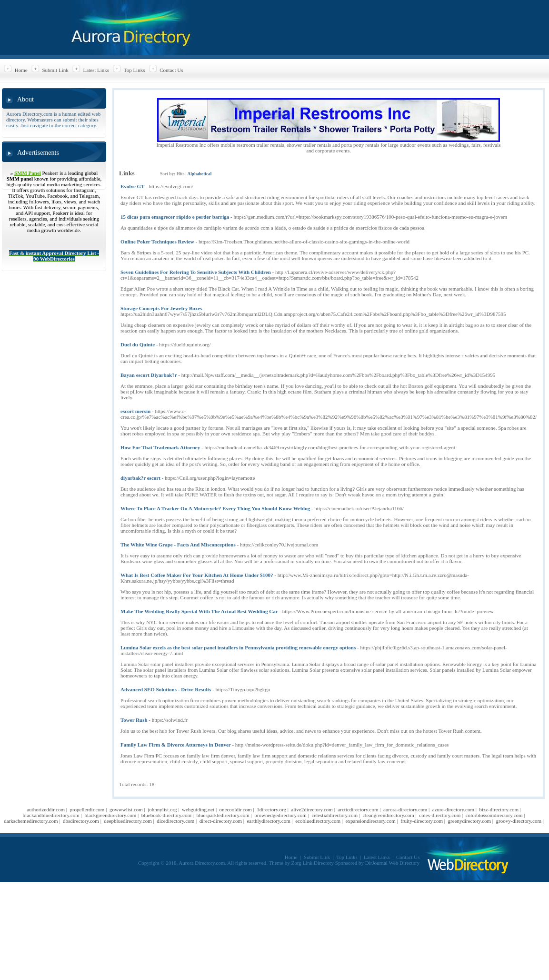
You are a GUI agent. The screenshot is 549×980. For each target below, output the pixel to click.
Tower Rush (134, 720)
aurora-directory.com (405, 809)
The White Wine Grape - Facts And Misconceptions (178, 545)
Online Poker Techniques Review (157, 242)
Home (21, 70)
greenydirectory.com (469, 821)
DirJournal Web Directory (392, 863)
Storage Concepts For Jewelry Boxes (161, 308)
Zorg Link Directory (313, 863)
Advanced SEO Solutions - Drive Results (166, 689)
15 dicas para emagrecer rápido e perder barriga (175, 217)
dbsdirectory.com (81, 821)
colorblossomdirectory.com (494, 815)
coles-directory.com (440, 815)
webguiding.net (198, 809)
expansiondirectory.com (371, 821)
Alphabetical (199, 174)
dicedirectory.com (175, 821)
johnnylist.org (162, 809)
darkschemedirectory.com (31, 821)
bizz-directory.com (499, 809)
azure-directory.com (453, 809)
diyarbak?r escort (140, 478)
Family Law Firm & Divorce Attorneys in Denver (176, 745)
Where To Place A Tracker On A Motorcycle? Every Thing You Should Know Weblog (215, 508)
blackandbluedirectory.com (51, 815)
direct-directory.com (221, 821)
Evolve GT (132, 186)
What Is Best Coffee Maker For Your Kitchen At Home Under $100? (197, 575)
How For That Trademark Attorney (160, 447)
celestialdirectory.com (334, 815)
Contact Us (171, 70)
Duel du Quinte (138, 344)
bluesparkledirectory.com (223, 815)
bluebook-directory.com (166, 815)
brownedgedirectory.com (280, 815)
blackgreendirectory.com (110, 815)
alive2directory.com (312, 809)
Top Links (135, 70)
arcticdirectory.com (358, 809)
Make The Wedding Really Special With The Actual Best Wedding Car (199, 611)
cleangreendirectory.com (389, 815)
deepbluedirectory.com (128, 821)
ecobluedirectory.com (318, 821)
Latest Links (96, 70)
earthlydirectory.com (268, 821)
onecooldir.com (236, 809)
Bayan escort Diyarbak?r (149, 375)
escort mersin (135, 411)
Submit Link (55, 70)
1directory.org (271, 809)
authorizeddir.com (46, 809)
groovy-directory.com (519, 821)
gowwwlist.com (126, 809)
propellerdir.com (87, 809)
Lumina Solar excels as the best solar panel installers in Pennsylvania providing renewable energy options (238, 647)
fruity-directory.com (422, 821)
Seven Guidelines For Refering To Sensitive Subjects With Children (196, 272)
